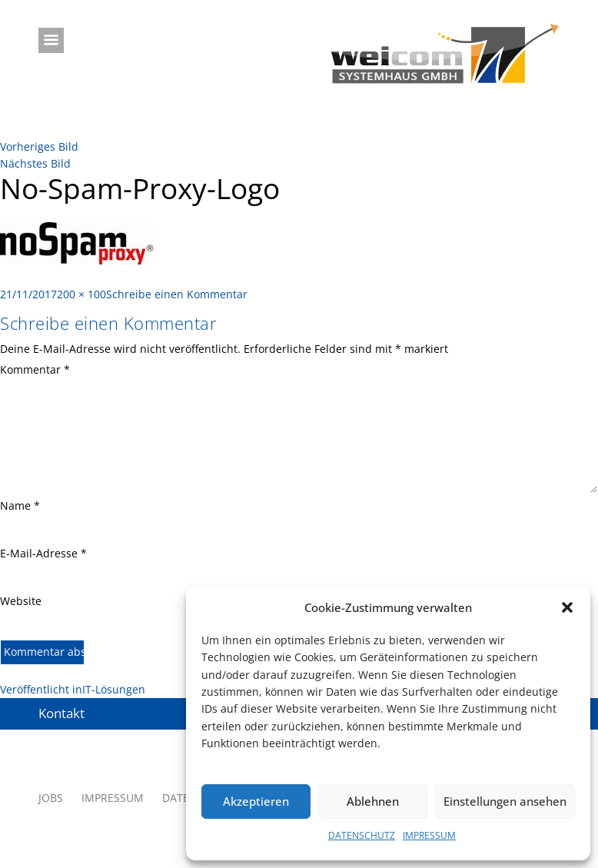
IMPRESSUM (429, 835)
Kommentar (35, 369)
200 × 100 (81, 294)
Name (20, 506)
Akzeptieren (256, 801)
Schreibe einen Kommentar (177, 294)
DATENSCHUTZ (362, 835)
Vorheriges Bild (39, 146)
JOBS (51, 798)
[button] (567, 607)
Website (21, 601)
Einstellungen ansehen (505, 801)
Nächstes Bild (35, 163)
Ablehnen (373, 801)
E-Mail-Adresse (43, 553)
